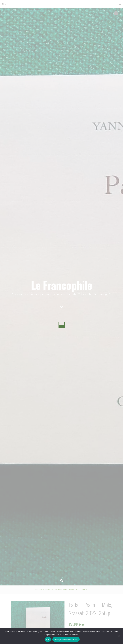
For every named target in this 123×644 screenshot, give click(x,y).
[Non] (119, 636)
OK (48, 639)
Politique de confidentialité (66, 639)
